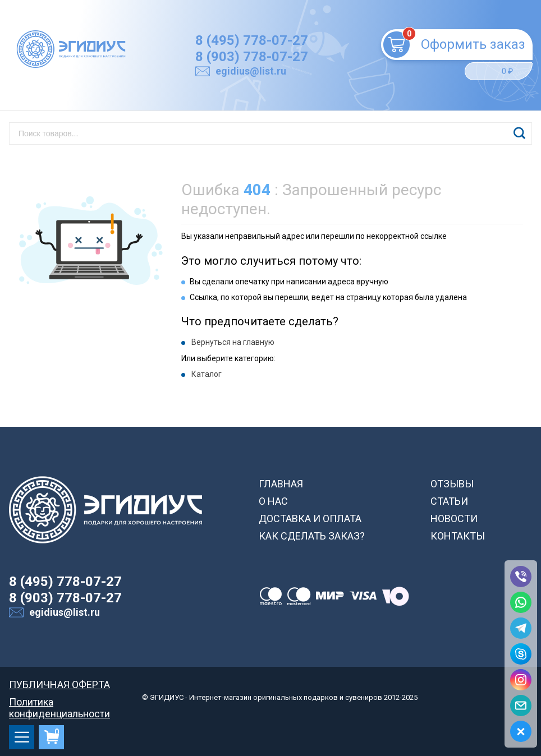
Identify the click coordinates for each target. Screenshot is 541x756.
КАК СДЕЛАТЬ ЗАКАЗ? (312, 536)
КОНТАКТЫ (458, 536)
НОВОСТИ (454, 518)
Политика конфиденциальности (59, 702)
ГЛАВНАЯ (281, 484)
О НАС (273, 501)
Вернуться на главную (233, 342)
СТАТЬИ (449, 501)
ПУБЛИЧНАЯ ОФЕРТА (59, 684)
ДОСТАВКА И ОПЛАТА (310, 518)
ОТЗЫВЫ (452, 484)
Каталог (207, 374)
